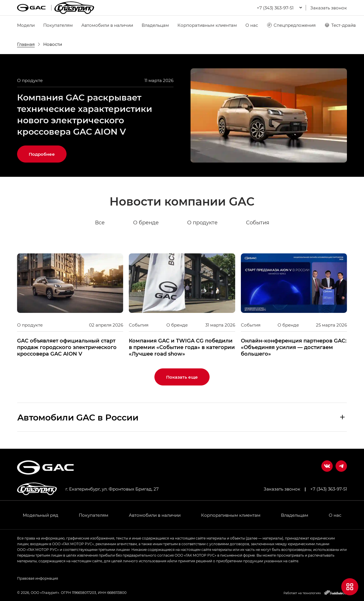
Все (100, 223)
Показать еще (182, 377)
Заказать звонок (329, 8)
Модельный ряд (41, 515)
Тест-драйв (340, 25)
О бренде (146, 223)
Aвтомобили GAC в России (78, 417)
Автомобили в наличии (107, 25)
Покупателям (58, 25)
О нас (252, 25)
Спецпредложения (291, 25)
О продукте (202, 223)
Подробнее (42, 154)
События (258, 223)
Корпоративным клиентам (207, 25)
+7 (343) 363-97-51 (329, 489)
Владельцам (155, 25)
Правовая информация (38, 578)
